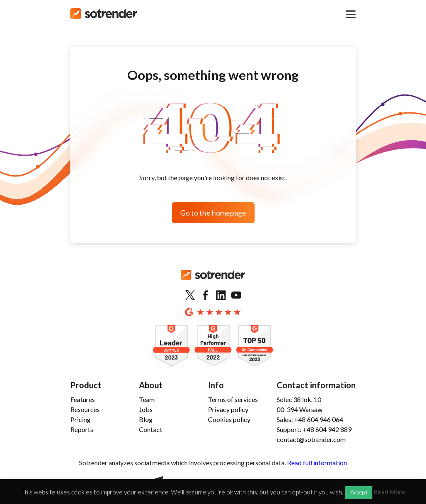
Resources (85, 409)
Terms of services (233, 399)
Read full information (317, 463)
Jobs (146, 409)
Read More (389, 492)
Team (147, 399)
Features (83, 399)
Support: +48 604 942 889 (314, 429)
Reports (82, 429)
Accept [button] (359, 492)
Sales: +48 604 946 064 (310, 419)
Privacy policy (228, 409)
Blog (146, 419)
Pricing (80, 419)
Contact (151, 429)
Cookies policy (229, 419)
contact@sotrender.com (311, 439)
